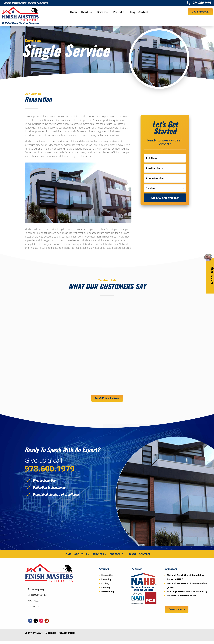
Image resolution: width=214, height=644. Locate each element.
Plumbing (106, 582)
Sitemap (51, 635)
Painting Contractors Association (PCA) (187, 594)
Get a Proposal (200, 12)
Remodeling (108, 594)
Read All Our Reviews (107, 398)
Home (74, 12)
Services (102, 12)
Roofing (105, 586)
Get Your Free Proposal (165, 198)
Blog (133, 12)
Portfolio (119, 12)
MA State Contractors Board (182, 598)
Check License (177, 612)
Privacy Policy (67, 635)
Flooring (106, 590)
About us (86, 12)
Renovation (107, 578)
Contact (143, 12)
